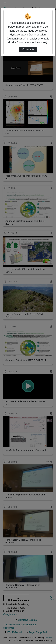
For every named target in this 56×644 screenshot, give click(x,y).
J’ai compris (28, 49)
